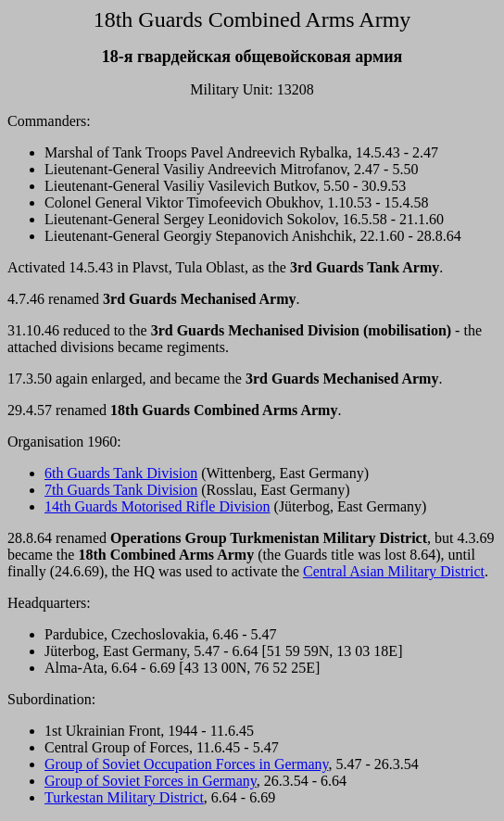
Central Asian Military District (394, 571)
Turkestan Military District (124, 797)
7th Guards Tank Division (121, 490)
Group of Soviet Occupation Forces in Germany (186, 764)
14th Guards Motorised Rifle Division (157, 506)
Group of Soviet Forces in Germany (151, 781)
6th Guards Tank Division (121, 473)
